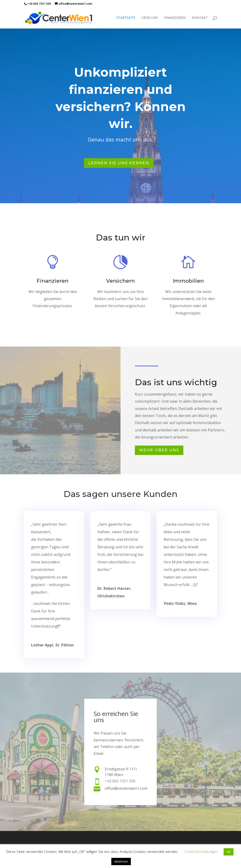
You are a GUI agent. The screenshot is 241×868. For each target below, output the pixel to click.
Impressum (33, 843)
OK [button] (229, 852)
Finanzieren (175, 18)
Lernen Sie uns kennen (119, 161)
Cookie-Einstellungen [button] (201, 851)
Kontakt (200, 18)
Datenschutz (84, 843)
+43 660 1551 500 (39, 4)
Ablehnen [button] (121, 861)
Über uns (150, 18)
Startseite (126, 18)
